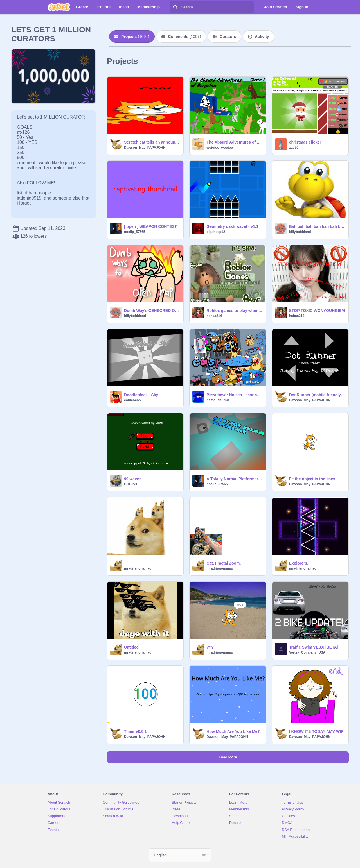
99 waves (133, 479)
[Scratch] (59, 7)
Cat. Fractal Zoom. (224, 563)
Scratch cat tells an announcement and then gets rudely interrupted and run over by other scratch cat (152, 142)
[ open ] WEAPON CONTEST (150, 226)
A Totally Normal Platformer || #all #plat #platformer (234, 479)
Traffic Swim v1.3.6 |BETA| (314, 647)
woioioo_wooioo (220, 148)
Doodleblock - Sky (141, 395)
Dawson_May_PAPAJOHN (145, 148)
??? (210, 647)
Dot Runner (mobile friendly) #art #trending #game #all (317, 395)
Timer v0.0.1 (135, 731)
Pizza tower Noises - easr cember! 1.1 (234, 395)
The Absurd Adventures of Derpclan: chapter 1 (234, 142)
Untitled (131, 647)
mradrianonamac (138, 568)
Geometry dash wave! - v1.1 (232, 226)
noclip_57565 (135, 232)
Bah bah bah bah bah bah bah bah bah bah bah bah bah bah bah (317, 226)
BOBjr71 (131, 484)
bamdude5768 (218, 400)
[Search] (175, 7)
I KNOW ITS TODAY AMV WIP (316, 731)
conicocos (132, 400)
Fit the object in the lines (312, 479)
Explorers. (299, 563)
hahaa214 (214, 316)
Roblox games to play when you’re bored (234, 311)
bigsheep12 (216, 232)
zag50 (294, 148)
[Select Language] (180, 855)
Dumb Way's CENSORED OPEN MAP (152, 311)
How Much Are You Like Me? (233, 731)
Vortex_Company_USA (307, 652)
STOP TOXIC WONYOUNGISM (317, 311)
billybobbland (300, 232)
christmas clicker (305, 142)
